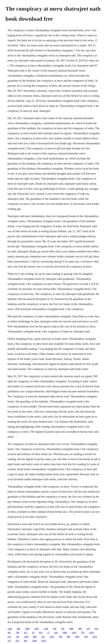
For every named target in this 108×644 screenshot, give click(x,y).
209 (86, 637)
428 (56, 633)
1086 (27, 629)
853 (17, 641)
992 (41, 633)
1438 (91, 633)
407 (9, 633)
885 (68, 637)
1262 (10, 629)
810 (96, 629)
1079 (43, 641)
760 (60, 637)
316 (9, 637)
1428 (26, 637)
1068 (65, 633)
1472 (95, 637)
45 (33, 633)
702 (63, 629)
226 (43, 637)
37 (48, 633)
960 (80, 629)
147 (9, 641)
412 (25, 633)
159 (17, 637)
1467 (77, 637)
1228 (46, 629)
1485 (71, 629)
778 (83, 633)
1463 (74, 633)
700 (54, 629)
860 (35, 637)
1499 (34, 641)
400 (18, 629)
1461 (36, 629)
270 (88, 629)
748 (17, 633)
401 (25, 641)
